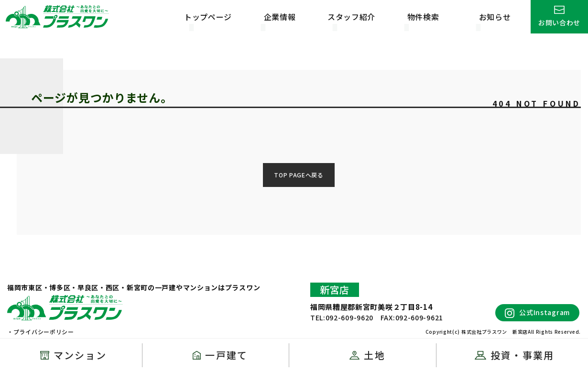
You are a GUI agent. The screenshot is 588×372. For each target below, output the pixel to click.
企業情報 (280, 17)
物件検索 (423, 17)
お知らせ (495, 17)
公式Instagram (537, 313)
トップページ (208, 17)
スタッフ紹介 (351, 17)
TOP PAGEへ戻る (299, 175)
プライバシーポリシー (44, 332)
